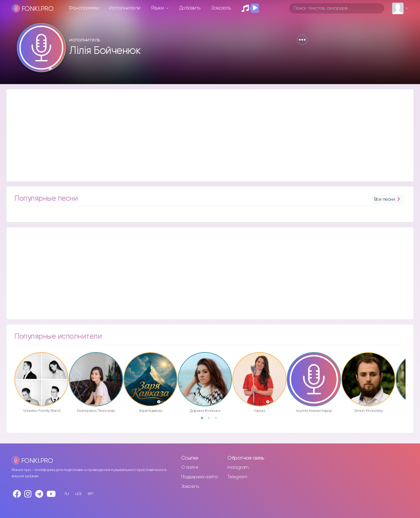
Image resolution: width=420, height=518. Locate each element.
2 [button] (211, 420)
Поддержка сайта (199, 477)
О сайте (190, 467)
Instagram (238, 467)
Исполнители (125, 8)
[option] (42, 384)
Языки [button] (158, 8)
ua (78, 494)
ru (67, 494)
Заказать (221, 8)
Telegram (237, 477)
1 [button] (204, 420)
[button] (302, 40)
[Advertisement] (203, 135)
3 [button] (218, 420)
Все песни (388, 200)
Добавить (190, 8)
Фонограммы (84, 8)
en (91, 494)
